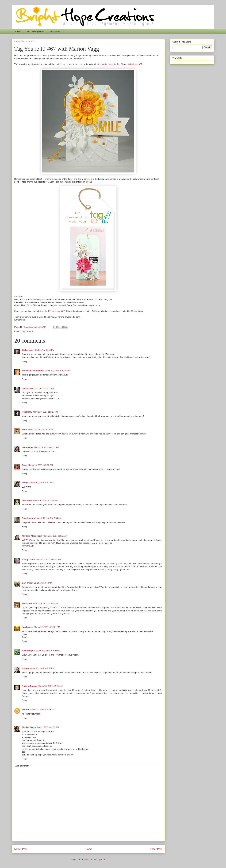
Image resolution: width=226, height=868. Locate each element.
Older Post (156, 849)
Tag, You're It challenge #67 (129, 64)
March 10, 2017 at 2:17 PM (42, 388)
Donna (25, 388)
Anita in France (30, 686)
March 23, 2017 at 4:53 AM (42, 710)
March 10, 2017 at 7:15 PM (42, 483)
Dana (25, 465)
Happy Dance (29, 559)
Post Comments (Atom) (95, 859)
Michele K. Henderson (33, 371)
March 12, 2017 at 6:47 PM (48, 651)
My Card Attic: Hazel (32, 536)
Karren (25, 668)
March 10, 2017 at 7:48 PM (45, 500)
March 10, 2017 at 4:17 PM (47, 447)
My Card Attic (28, 546)
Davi (24, 583)
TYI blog (96, 311)
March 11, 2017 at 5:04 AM (49, 518)
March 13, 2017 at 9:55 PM (42, 668)
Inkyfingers (28, 627)
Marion (25, 710)
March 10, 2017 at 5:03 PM (40, 465)
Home (18, 31)
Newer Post (21, 849)
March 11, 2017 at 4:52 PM (46, 604)
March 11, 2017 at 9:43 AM (40, 583)
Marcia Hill (27, 604)
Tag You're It (27, 331)
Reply (25, 361)
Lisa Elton (27, 500)
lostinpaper (28, 447)
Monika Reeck (29, 727)
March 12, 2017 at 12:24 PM (47, 627)
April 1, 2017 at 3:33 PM (48, 727)
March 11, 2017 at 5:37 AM (55, 536)
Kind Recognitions (35, 31)
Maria (25, 430)
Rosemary (27, 412)
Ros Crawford (29, 518)
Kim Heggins (28, 651)
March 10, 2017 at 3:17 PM (45, 412)
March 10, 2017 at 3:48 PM (41, 430)
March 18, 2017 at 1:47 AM (50, 686)
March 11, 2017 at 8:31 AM (48, 559)
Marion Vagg (107, 64)
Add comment (22, 766)
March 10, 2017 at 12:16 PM (41, 350)
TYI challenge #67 (56, 311)
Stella (25, 350)
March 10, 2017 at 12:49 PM (57, 371)
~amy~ (25, 483)
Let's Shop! (55, 31)
